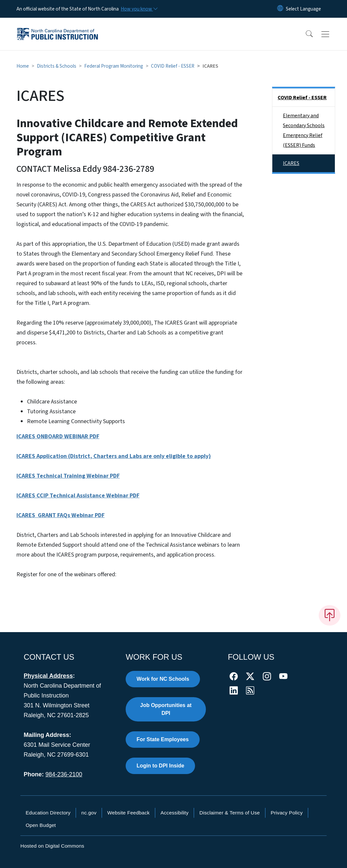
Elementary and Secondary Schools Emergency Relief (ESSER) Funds (304, 130)
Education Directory (48, 813)
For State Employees (162, 739)
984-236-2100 (64, 774)
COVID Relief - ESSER (173, 66)
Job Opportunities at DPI (166, 709)
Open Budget (41, 825)
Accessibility (174, 813)
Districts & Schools (57, 66)
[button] (305, 34)
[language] (303, 9)
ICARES (291, 163)
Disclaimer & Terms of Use (230, 813)
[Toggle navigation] (332, 34)
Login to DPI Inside (160, 766)
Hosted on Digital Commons (52, 846)
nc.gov (89, 813)
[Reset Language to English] (280, 9)
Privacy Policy (287, 813)
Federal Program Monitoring (114, 66)
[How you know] (139, 9)
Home (23, 66)
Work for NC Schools (163, 679)
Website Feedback (128, 813)
